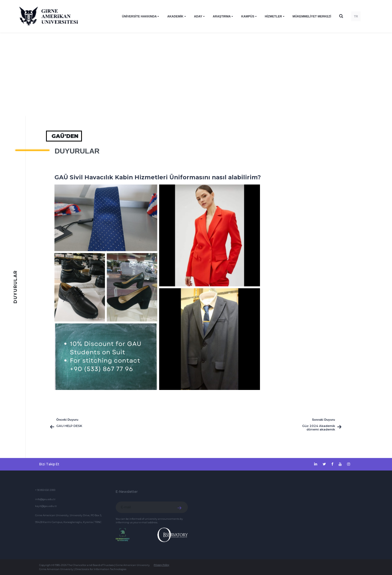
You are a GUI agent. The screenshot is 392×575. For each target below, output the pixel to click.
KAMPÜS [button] (248, 16)
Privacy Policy (162, 565)
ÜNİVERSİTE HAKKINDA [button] (139, 16)
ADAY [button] (198, 16)
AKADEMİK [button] (175, 16)
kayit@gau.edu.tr (46, 506)
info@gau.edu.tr (45, 499)
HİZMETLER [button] (273, 16)
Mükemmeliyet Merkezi (312, 16)
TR (356, 16)
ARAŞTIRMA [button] (222, 16)
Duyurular (77, 151)
